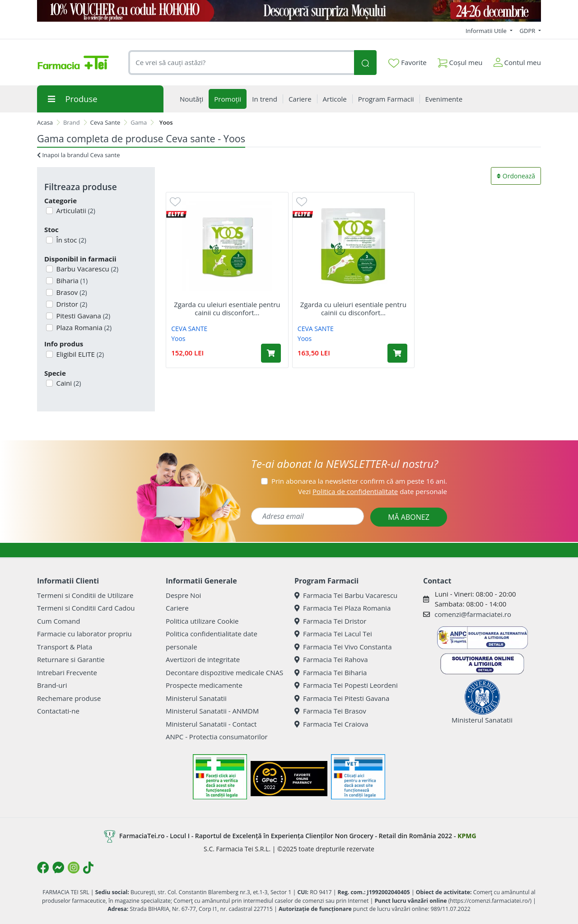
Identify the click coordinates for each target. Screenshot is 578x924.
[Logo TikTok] (88, 868)
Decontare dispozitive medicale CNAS (224, 672)
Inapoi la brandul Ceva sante (78, 155)
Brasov (71, 292)
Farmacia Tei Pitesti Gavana (342, 698)
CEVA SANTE (189, 329)
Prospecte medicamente (204, 685)
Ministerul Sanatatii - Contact (211, 724)
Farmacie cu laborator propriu (84, 634)
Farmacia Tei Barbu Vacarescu (346, 595)
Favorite (407, 63)
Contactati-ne (58, 711)
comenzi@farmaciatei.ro (473, 614)
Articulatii (75, 210)
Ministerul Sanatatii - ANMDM (212, 711)
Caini (68, 383)
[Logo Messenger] (58, 868)
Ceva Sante (105, 122)
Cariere (177, 608)
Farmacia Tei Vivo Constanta (343, 647)
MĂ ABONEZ (409, 517)
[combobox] (241, 63)
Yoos (178, 338)
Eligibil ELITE (79, 354)
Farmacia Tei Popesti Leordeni (346, 685)
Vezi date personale (373, 491)
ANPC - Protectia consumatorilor (217, 737)
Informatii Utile (487, 31)
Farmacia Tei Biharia (331, 672)
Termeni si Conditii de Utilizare (85, 595)
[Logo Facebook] (43, 868)
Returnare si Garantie (71, 659)
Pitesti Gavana (83, 316)
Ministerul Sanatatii (196, 698)
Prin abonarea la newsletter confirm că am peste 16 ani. (359, 481)
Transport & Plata (65, 647)
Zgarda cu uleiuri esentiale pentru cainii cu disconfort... (227, 308)
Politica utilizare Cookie (202, 621)
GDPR (528, 31)
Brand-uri (52, 685)
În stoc (70, 240)
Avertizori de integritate (203, 659)
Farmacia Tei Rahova (331, 659)
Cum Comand (59, 621)
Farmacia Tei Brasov (330, 711)
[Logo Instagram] (74, 868)
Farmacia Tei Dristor (330, 621)
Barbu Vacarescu (87, 269)
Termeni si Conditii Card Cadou (86, 608)
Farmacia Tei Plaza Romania (343, 608)
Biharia (71, 280)
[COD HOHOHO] (289, 11)
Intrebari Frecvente (67, 672)
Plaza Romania (83, 327)
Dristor (71, 304)
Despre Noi (183, 595)
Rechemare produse (69, 698)
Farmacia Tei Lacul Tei (333, 634)
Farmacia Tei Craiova (331, 724)
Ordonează (516, 176)
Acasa (45, 122)
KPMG (467, 836)
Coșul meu (460, 61)
